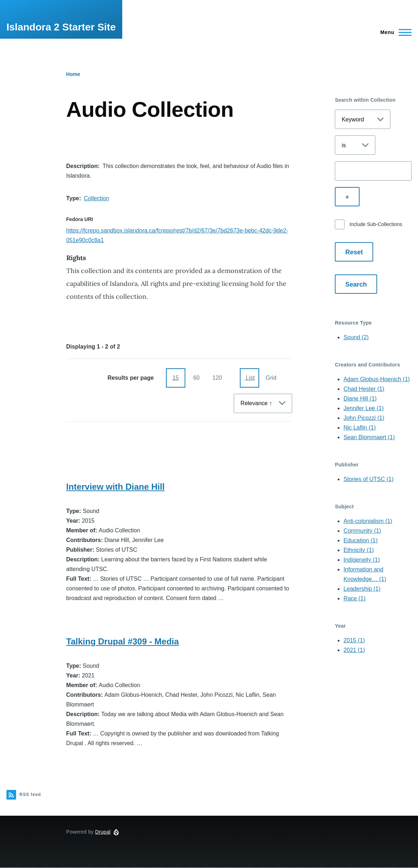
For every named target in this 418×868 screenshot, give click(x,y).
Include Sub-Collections (376, 224)
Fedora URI (80, 219)
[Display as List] (250, 378)
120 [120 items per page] (217, 378)
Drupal (103, 832)
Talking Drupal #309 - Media (123, 641)
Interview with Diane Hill (116, 487)
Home (73, 74)
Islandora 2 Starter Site (61, 27)
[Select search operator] (355, 145)
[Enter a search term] (373, 171)
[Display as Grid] (270, 378)
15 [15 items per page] (176, 378)
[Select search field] (363, 119)
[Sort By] (263, 403)
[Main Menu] (394, 32)
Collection (96, 198)
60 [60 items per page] (196, 378)
